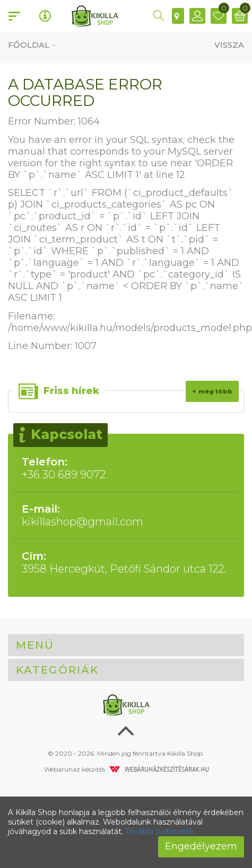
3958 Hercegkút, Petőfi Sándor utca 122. (126, 562)
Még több (215, 391)
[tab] (126, 645)
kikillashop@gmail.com (126, 515)
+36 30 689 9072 (126, 468)
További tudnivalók (159, 831)
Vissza (229, 45)
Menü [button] (35, 645)
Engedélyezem (201, 846)
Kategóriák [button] (57, 670)
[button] (159, 16)
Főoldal (29, 45)
